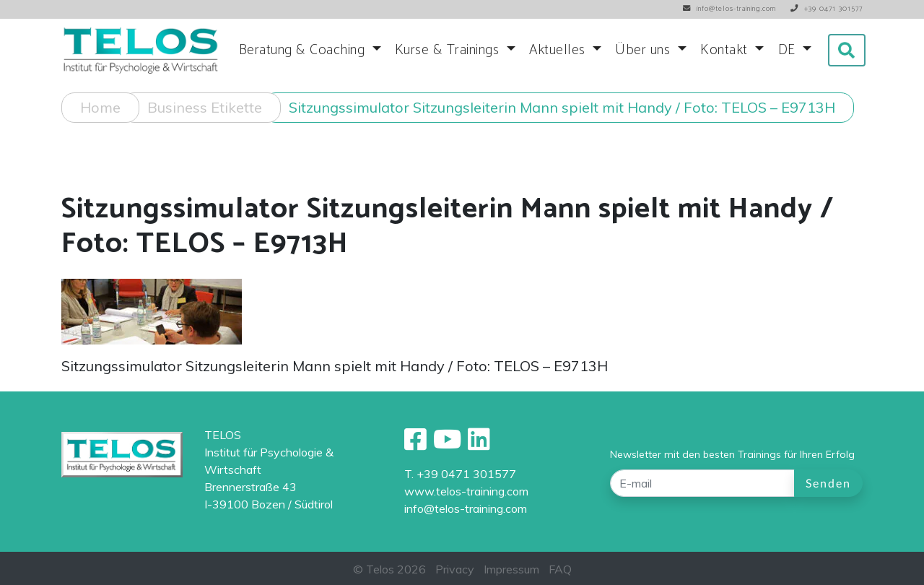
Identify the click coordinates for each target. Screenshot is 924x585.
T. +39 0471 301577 (460, 474)
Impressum (511, 569)
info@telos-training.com (466, 508)
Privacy (455, 569)
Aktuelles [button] (559, 50)
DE (789, 50)
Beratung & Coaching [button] (304, 50)
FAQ (560, 569)
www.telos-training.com (466, 491)
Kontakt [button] (726, 50)
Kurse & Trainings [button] (449, 50)
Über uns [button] (645, 50)
